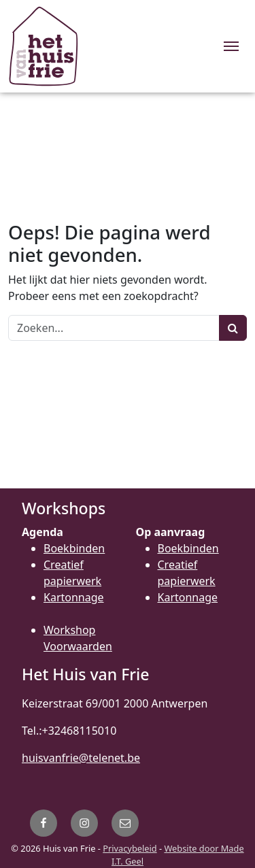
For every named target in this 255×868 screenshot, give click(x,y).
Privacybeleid (130, 848)
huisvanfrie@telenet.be (81, 758)
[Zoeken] (114, 328)
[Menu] (231, 46)
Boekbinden (74, 548)
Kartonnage (74, 597)
